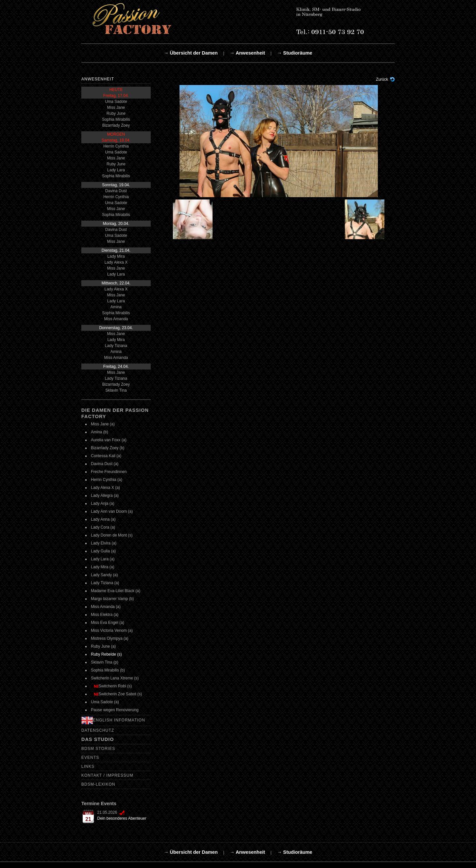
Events (90, 758)
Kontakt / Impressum (107, 775)
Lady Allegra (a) (105, 496)
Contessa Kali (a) (106, 456)
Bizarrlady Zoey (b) (108, 448)
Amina (116, 307)
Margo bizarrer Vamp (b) (112, 599)
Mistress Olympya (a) (110, 638)
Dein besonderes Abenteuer (122, 818)
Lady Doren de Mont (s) (112, 535)
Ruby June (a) (103, 646)
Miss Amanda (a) (106, 607)
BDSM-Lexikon (98, 784)
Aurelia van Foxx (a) (109, 440)
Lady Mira (116, 256)
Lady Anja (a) (103, 503)
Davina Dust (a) (105, 464)
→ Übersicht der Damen (191, 53)
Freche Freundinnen (109, 472)
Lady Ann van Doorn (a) (112, 511)
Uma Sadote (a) (105, 702)
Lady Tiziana (116, 346)
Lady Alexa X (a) (105, 488)
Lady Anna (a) (103, 519)
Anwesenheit (98, 79)
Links (88, 766)
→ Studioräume (295, 53)
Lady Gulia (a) (103, 551)
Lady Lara (116, 170)
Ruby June (116, 113)
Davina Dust (116, 191)
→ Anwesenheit (247, 53)
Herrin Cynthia (116, 146)
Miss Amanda (116, 319)
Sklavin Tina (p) (105, 662)
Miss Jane (116, 108)
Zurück (382, 79)
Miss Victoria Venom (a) (112, 630)
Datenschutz (98, 730)
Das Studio (98, 739)
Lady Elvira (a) (104, 543)
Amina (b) (99, 432)
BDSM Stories (98, 749)
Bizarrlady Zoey (116, 125)
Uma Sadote (116, 102)
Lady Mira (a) (103, 567)
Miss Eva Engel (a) (108, 623)
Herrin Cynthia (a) (107, 480)
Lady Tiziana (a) (105, 583)
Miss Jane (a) (103, 424)
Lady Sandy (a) (104, 575)
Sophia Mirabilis (116, 119)
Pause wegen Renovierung (115, 710)
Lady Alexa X (116, 262)
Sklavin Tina (116, 390)
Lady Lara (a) (103, 559)
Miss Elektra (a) (105, 615)
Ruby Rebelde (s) (106, 654)
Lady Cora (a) (103, 527)
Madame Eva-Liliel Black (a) (116, 591)
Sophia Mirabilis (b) (108, 670)
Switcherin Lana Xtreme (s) (115, 678)
